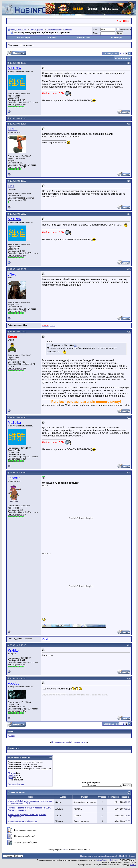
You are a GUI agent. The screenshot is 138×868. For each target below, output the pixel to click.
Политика (68, 30)
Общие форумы (37, 30)
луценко (12, 736)
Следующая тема (78, 742)
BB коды (12, 773)
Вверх (132, 856)
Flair (11, 186)
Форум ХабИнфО (19, 30)
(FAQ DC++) (124, 21)
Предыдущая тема (60, 742)
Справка (52, 37)
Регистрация (24, 37)
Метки (10, 732)
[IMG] (10, 778)
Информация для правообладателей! (99, 856)
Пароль (96, 33)
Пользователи (83, 37)
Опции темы (122, 58)
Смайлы (12, 775)
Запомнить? (124, 30)
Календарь (116, 37)
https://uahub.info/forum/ (107, 860)
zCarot (133, 865)
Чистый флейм (54, 30)
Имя (95, 29)
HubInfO (123, 856)
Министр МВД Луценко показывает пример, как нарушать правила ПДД (30, 802)
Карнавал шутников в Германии (23, 821)
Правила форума (16, 784)
